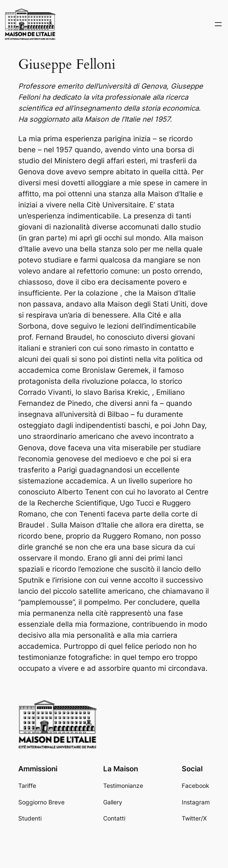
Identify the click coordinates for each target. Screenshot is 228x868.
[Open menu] (218, 24)
